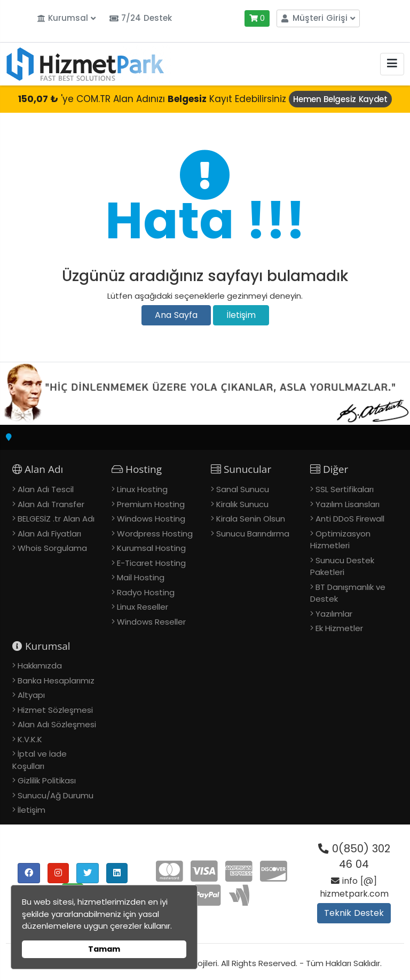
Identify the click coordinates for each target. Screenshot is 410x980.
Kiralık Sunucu (242, 504)
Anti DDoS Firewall (350, 519)
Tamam (104, 949)
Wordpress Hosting (155, 534)
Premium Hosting (151, 504)
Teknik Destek (354, 913)
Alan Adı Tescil (46, 489)
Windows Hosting (151, 519)
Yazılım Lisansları (348, 504)
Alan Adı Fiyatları (49, 534)
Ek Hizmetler (339, 628)
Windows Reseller (151, 622)
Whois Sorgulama (52, 548)
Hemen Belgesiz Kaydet (340, 99)
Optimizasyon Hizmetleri (340, 540)
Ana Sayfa (176, 315)
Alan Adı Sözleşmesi (57, 724)
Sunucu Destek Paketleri (342, 566)
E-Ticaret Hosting (151, 563)
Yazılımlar (334, 614)
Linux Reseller (143, 607)
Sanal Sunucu (243, 489)
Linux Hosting (142, 489)
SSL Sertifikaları (345, 489)
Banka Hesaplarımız (56, 680)
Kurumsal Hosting (151, 548)
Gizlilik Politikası (47, 780)
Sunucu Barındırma (253, 534)
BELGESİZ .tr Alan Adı (56, 519)
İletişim (241, 315)
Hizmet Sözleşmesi (55, 710)
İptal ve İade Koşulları (40, 760)
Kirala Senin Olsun (251, 519)
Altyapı (31, 695)
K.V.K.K (30, 739)
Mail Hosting (141, 577)
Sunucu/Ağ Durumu (56, 795)
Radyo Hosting (146, 592)
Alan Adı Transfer (51, 504)
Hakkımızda (40, 666)
